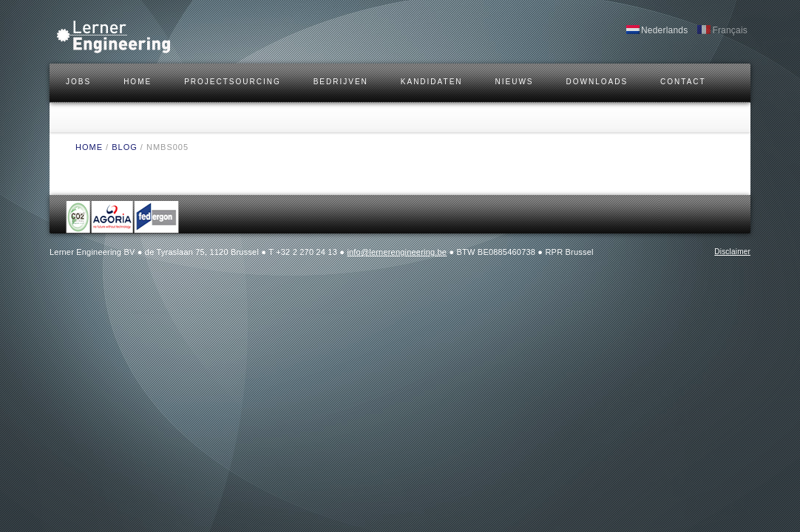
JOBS (78, 82)
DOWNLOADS (597, 82)
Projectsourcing (233, 82)
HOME (138, 82)
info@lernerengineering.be (397, 252)
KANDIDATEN (432, 82)
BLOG (125, 147)
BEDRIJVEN (341, 82)
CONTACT (683, 82)
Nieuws (515, 82)
